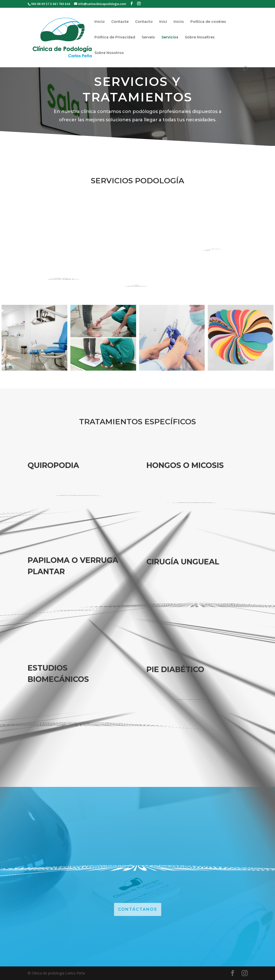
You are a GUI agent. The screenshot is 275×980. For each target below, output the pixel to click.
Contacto (144, 22)
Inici (163, 22)
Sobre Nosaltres (200, 37)
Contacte (120, 22)
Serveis (148, 37)
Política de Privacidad (115, 37)
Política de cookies (208, 22)
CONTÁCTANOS (138, 909)
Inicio (100, 22)
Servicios (170, 37)
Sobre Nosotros (109, 53)
